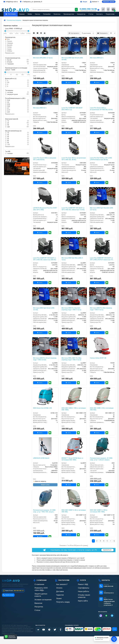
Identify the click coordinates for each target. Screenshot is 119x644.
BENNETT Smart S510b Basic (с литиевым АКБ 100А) (72, 459)
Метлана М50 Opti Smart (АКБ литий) (72, 59)
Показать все (10, 53)
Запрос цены (45, 485)
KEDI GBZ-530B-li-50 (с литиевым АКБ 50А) (102, 409)
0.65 (9, 106)
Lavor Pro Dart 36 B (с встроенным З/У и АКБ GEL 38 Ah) (74, 159)
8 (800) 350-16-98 (88, 9)
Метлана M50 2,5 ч (97, 58)
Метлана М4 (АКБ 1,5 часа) (43, 58)
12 (8, 121)
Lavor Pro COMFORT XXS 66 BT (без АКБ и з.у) (72, 109)
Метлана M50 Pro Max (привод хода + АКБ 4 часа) (101, 309)
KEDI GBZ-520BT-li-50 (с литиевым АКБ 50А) (74, 511)
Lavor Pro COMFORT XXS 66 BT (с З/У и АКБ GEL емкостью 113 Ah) (73, 209)
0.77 (9, 110)
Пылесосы (57, 14)
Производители (69, 14)
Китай (9, 60)
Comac (9, 47)
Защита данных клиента (41, 591)
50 (8, 139)
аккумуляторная (13, 94)
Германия (10, 64)
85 (8, 141)
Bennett (10, 45)
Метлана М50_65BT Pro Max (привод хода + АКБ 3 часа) (71, 359)
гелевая (10, 153)
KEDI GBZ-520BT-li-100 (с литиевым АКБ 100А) (99, 511)
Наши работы (81, 591)
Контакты (100, 14)
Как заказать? (59, 584)
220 (8, 127)
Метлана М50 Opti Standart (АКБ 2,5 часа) (102, 209)
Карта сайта (80, 598)
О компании (37, 584)
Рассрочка (36, 601)
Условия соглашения (40, 594)
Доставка (58, 591)
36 (8, 125)
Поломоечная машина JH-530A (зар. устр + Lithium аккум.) (101, 459)
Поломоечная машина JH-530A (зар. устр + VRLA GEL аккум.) (44, 511)
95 (8, 143)
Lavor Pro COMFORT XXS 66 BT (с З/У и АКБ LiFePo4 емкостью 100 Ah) (102, 259)
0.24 (9, 100)
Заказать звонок (109, 2)
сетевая (10, 92)
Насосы (38, 14)
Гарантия (58, 594)
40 (8, 137)
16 (8, 133)
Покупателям (110, 14)
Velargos (10, 43)
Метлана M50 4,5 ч (40, 108)
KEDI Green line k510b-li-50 (42, 408)
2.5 (8, 82)
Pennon (10, 41)
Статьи (91, 14)
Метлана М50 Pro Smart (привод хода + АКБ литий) (45, 359)
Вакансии (36, 598)
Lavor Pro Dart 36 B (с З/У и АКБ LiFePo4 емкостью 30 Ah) (101, 159)
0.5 (8, 102)
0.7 (8, 108)
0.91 (9, 112)
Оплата (57, 588)
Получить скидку (60, 601)
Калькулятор (81, 14)
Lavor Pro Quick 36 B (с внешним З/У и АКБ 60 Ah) (45, 159)
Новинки (22, 14)
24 (8, 123)
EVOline (10, 51)
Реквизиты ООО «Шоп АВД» (42, 588)
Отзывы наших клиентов (84, 594)
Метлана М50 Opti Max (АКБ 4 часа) (72, 259)
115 (8, 145)
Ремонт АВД (80, 584)
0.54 (9, 104)
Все (8, 39)
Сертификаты (81, 588)
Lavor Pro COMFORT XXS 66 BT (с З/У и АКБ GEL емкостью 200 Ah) (45, 259)
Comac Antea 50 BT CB (98, 358)
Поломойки (47, 14)
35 (8, 135)
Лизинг (57, 598)
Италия (10, 62)
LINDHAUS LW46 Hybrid (41, 458)
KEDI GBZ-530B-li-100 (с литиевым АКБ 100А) (74, 409)
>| (114, 541)
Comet (9, 49)
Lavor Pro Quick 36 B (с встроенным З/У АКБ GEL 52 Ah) (101, 109)
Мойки (30, 14)
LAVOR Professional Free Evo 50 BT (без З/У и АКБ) (45, 209)
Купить (40, 82)
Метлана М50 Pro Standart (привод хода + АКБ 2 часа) (71, 309)
